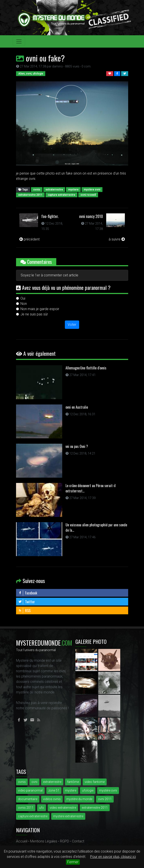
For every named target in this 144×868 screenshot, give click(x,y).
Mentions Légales (44, 841)
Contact (78, 841)
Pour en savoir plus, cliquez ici (113, 857)
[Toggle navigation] (19, 41)
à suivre (117, 239)
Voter (72, 325)
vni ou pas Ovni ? (77, 446)
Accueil (22, 841)
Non (24, 304)
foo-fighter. (50, 216)
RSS (24, 611)
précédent (29, 239)
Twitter (27, 602)
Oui (23, 298)
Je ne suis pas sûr (34, 314)
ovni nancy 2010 (91, 216)
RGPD (65, 841)
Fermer (73, 862)
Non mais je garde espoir (40, 309)
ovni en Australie (77, 407)
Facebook (28, 593)
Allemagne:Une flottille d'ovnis (86, 368)
